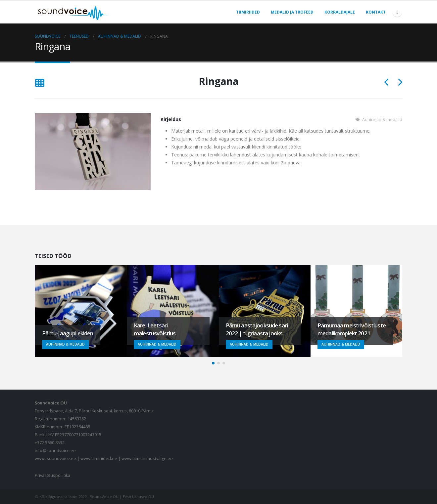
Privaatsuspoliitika (52, 475)
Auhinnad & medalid (382, 120)
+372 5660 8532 (50, 443)
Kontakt (376, 12)
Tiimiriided (248, 12)
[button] (213, 363)
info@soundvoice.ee (55, 451)
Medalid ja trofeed (292, 12)
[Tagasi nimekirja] (40, 84)
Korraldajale (340, 12)
